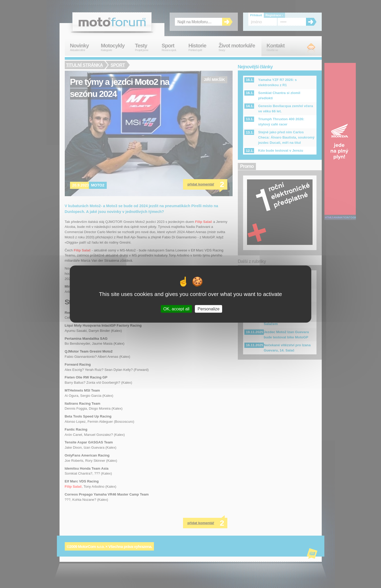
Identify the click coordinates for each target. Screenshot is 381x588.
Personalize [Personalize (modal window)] (209, 309)
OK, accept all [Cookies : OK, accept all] (176, 309)
